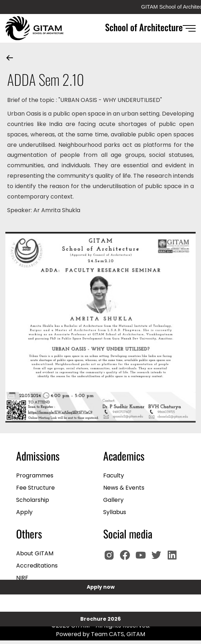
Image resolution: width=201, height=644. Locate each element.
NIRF (22, 578)
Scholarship (33, 500)
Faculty (114, 475)
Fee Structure (35, 488)
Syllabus (115, 512)
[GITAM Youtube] (143, 558)
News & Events (124, 488)
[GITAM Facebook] (127, 558)
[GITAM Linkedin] (173, 558)
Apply (24, 512)
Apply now (101, 587)
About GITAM (35, 553)
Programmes (35, 475)
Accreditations (37, 566)
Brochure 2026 (100, 619)
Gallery (113, 500)
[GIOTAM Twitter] (158, 558)
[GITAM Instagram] (111, 558)
